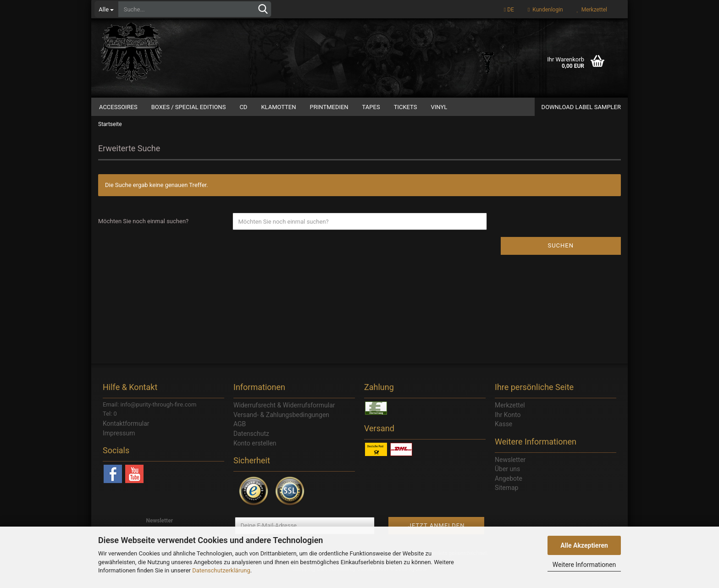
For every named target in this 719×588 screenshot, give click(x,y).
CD (243, 107)
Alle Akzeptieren (584, 545)
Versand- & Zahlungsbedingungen (281, 425)
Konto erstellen (255, 453)
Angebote (509, 489)
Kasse (503, 434)
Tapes (371, 107)
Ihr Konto (508, 425)
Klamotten (278, 107)
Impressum (119, 443)
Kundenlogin (545, 10)
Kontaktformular (126, 434)
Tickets (406, 107)
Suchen (561, 256)
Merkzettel (592, 10)
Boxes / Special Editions (189, 107)
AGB (240, 434)
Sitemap (506, 498)
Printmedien (329, 107)
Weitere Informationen (584, 565)
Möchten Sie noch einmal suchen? (143, 232)
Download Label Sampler (581, 107)
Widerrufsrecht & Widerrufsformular (284, 416)
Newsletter (510, 470)
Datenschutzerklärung (221, 570)
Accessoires (118, 107)
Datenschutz (251, 444)
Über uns (507, 479)
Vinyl (439, 107)
